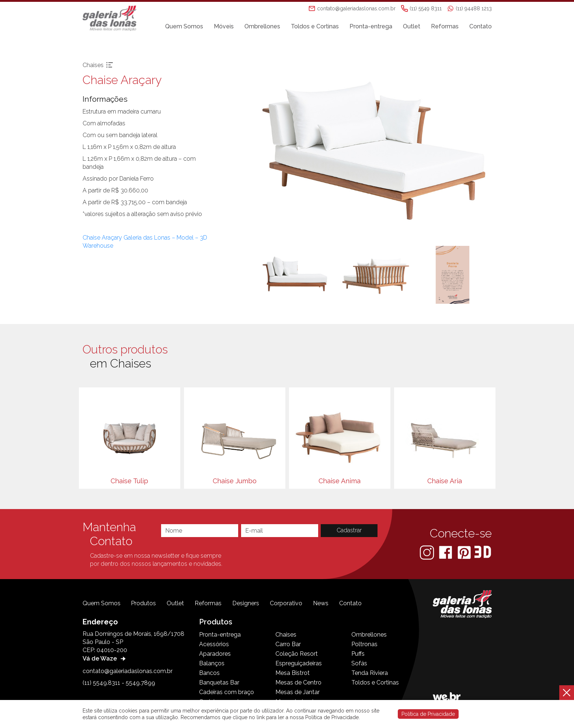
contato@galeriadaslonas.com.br (128, 671)
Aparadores (215, 654)
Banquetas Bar (219, 682)
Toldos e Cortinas (315, 26)
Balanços (212, 663)
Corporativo (286, 603)
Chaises (286, 635)
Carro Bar (288, 644)
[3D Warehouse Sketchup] (483, 552)
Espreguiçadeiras (299, 663)
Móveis (224, 26)
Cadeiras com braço (227, 692)
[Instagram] (428, 552)
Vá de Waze (105, 659)
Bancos (209, 673)
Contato (481, 26)
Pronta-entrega (371, 26)
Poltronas (364, 644)
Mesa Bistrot (293, 673)
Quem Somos (184, 26)
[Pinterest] (465, 552)
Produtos (143, 603)
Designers (246, 603)
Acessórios (214, 644)
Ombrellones (262, 26)
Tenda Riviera (370, 673)
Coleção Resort (297, 654)
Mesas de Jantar (298, 692)
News (321, 603)
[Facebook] (446, 552)
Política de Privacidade (428, 714)
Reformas (445, 26)
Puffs (358, 654)
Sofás (359, 663)
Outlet (412, 26)
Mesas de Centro (298, 682)
